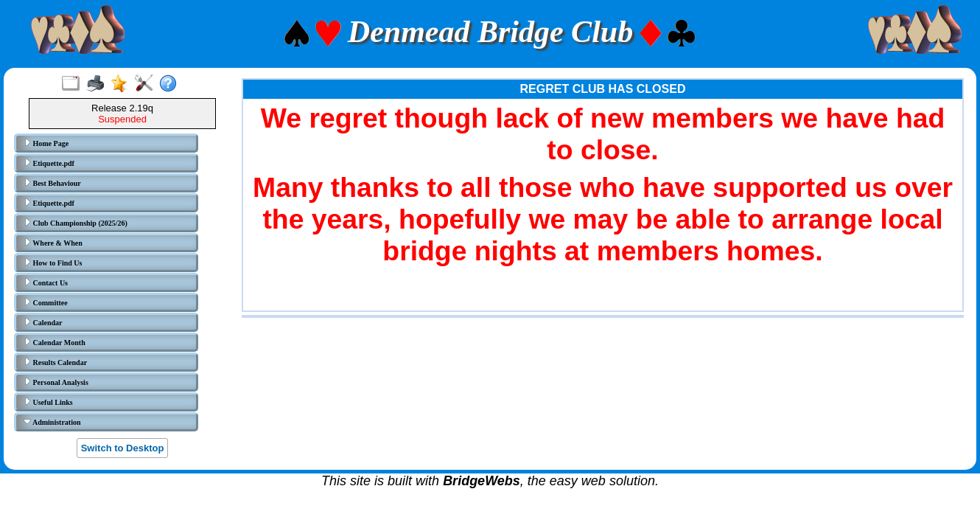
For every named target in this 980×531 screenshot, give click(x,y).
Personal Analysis (56, 382)
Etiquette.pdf (49, 163)
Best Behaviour (52, 183)
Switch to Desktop (123, 448)
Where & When (53, 243)
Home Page (46, 143)
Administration (52, 422)
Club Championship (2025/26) (76, 223)
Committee (46, 302)
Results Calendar (55, 362)
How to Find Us (53, 263)
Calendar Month (55, 342)
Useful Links (48, 402)
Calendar (43, 322)
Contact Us (46, 282)
